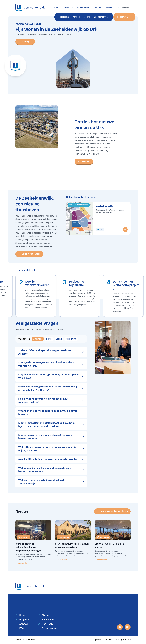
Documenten (83, 8)
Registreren (124, 17)
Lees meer (84, 161)
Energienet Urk (101, 17)
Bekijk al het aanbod (29, 254)
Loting (59, 339)
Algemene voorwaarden (103, 640)
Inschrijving (71, 339)
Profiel (49, 339)
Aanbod (76, 17)
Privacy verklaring (123, 640)
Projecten (65, 17)
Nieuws (87, 17)
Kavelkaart (68, 8)
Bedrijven (45, 624)
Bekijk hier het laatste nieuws (112, 511)
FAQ (20, 628)
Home (57, 8)
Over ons (97, 8)
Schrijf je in (25, 42)
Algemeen (38, 339)
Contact (108, 8)
